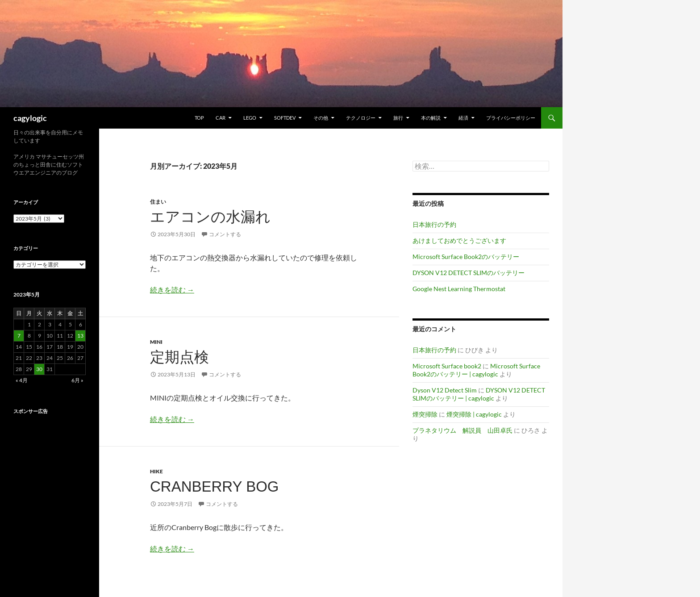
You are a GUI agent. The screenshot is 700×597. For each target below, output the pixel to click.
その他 (321, 118)
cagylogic (30, 118)
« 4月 (22, 380)
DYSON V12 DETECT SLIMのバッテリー (469, 273)
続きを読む (172, 290)
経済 (463, 118)
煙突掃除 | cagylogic (474, 414)
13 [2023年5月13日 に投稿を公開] (80, 336)
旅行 (398, 118)
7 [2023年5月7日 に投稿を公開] (19, 336)
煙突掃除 (425, 414)
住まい (158, 202)
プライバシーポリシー (511, 118)
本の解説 (431, 118)
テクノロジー (361, 118)
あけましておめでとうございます (459, 240)
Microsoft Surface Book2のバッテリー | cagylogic (476, 370)
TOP (199, 118)
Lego (250, 118)
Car (221, 118)
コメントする (225, 234)
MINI (156, 342)
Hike (156, 471)
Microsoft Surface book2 (447, 366)
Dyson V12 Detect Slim (445, 390)
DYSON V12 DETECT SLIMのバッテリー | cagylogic (479, 394)
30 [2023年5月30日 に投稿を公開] (39, 369)
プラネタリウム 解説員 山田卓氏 (462, 430)
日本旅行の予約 (434, 224)
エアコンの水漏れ (210, 217)
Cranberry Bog (215, 486)
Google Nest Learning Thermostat (459, 289)
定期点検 (179, 357)
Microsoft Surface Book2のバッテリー (466, 257)
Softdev (285, 118)
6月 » (77, 380)
